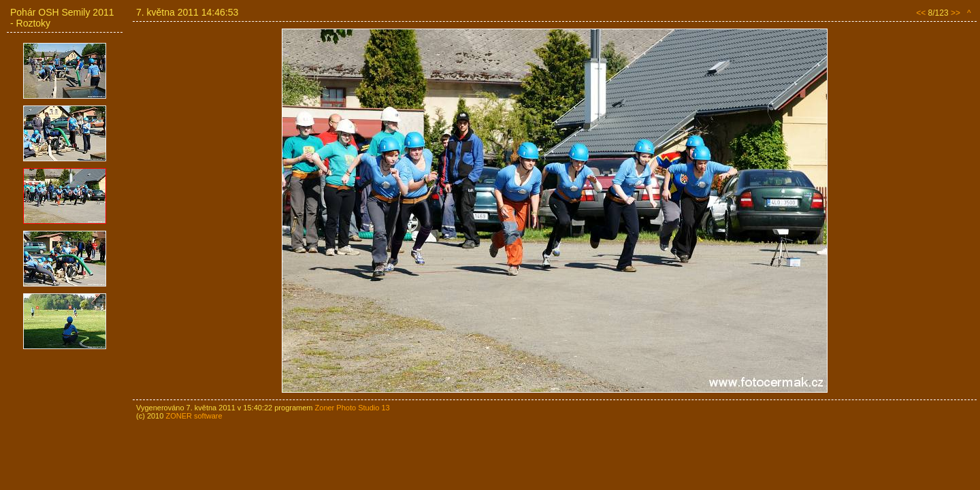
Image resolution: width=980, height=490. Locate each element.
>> (955, 13)
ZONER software (194, 416)
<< (921, 13)
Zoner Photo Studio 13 (353, 408)
